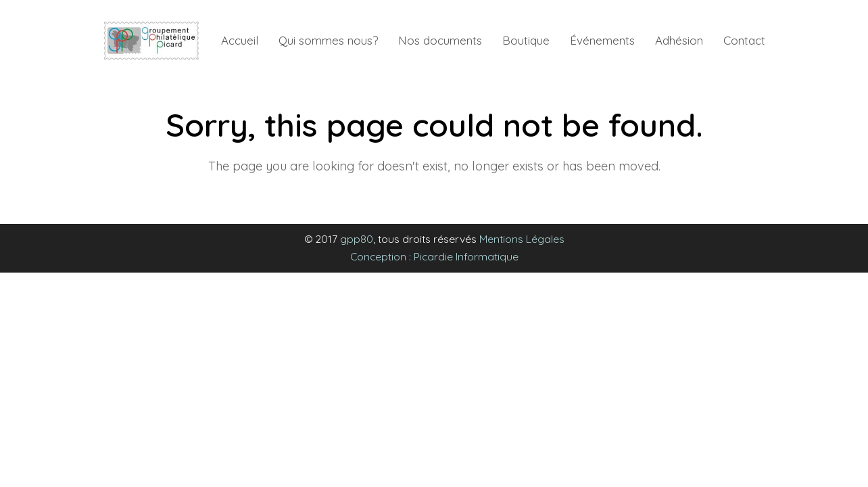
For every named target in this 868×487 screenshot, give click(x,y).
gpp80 (357, 239)
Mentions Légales (522, 239)
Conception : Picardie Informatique (434, 256)
